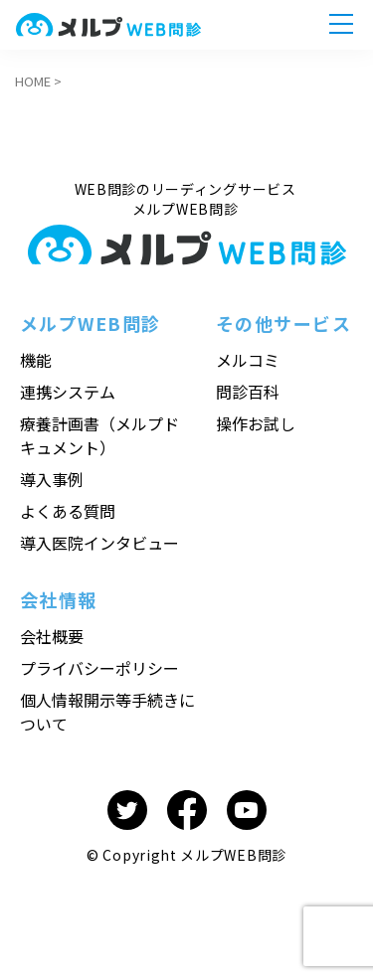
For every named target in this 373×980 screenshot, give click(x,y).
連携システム (68, 392)
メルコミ (248, 360)
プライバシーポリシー (99, 668)
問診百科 (248, 392)
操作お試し (256, 423)
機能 (36, 360)
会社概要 (52, 636)
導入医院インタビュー (99, 543)
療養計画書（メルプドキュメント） (99, 435)
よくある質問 (68, 511)
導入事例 (52, 479)
